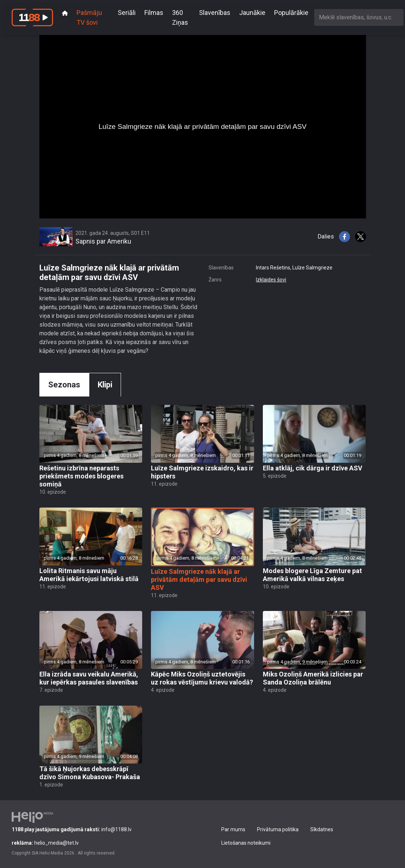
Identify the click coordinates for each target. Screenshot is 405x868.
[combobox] (359, 17)
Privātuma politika (278, 829)
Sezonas (64, 385)
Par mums (233, 829)
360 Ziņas (180, 17)
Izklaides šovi (271, 280)
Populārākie (291, 13)
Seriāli (127, 13)
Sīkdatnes (322, 829)
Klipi (105, 385)
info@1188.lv (72, 829)
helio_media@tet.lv (45, 843)
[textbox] (359, 17)
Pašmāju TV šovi (89, 17)
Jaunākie (252, 13)
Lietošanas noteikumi (246, 843)
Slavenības (215, 13)
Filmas (154, 13)
